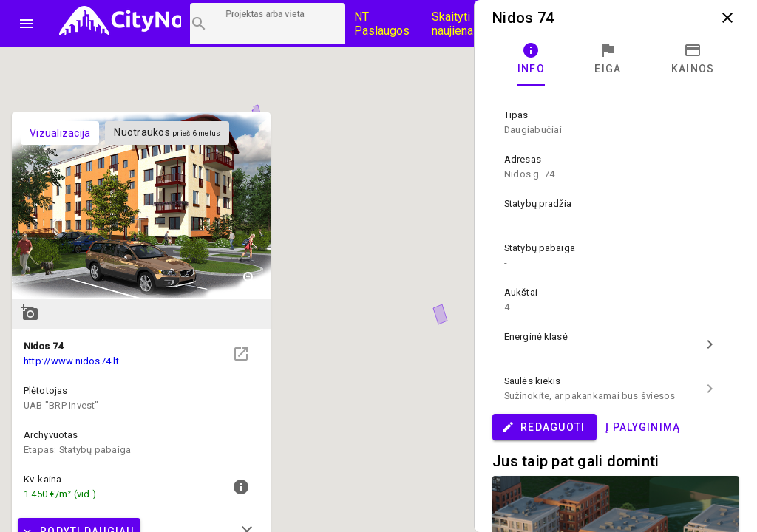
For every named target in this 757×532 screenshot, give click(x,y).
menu (27, 24)
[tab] (531, 59)
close (727, 18)
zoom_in (250, 279)
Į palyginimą (643, 427)
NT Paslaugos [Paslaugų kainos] (382, 24)
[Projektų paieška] (268, 24)
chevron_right (710, 344)
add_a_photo (30, 313)
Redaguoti (543, 427)
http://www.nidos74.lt (71, 361)
